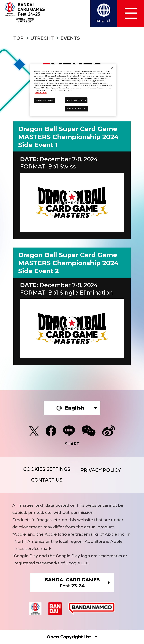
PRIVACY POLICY (101, 470)
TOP (18, 38)
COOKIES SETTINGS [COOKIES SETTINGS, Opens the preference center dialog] (45, 100)
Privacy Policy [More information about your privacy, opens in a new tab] (41, 93)
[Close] (112, 68)
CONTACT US (47, 480)
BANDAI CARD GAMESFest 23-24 (72, 583)
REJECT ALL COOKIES (76, 100)
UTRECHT (42, 38)
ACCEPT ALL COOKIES (77, 108)
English (104, 20)
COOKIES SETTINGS (47, 469)
